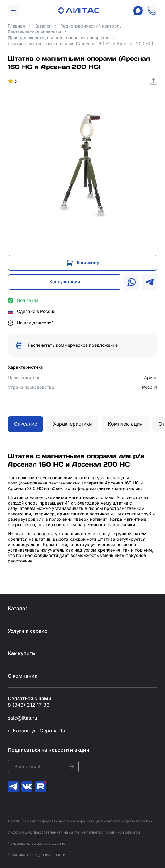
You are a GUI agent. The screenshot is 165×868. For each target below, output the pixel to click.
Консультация (65, 282)
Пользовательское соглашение (36, 843)
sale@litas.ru (22, 718)
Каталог (43, 26)
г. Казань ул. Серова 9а (36, 731)
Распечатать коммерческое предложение (73, 345)
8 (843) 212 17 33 (29, 705)
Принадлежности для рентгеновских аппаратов (59, 38)
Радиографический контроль (91, 26)
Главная (16, 26)
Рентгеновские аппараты (34, 32)
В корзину (88, 262)
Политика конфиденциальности (36, 855)
